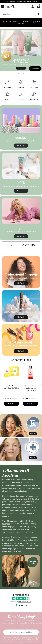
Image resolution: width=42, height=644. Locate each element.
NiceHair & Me (8, 540)
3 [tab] (22, 409)
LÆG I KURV (12, 404)
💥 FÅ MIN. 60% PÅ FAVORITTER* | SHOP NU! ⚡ (21, 23)
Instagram (6, 524)
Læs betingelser (35, 68)
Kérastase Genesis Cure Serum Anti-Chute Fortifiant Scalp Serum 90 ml (31, 388)
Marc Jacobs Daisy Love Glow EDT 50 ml (12, 387)
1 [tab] (18, 409)
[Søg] (21, 14)
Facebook (26, 521)
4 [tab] (25, 409)
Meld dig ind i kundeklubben (21, 632)
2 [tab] (20, 409)
